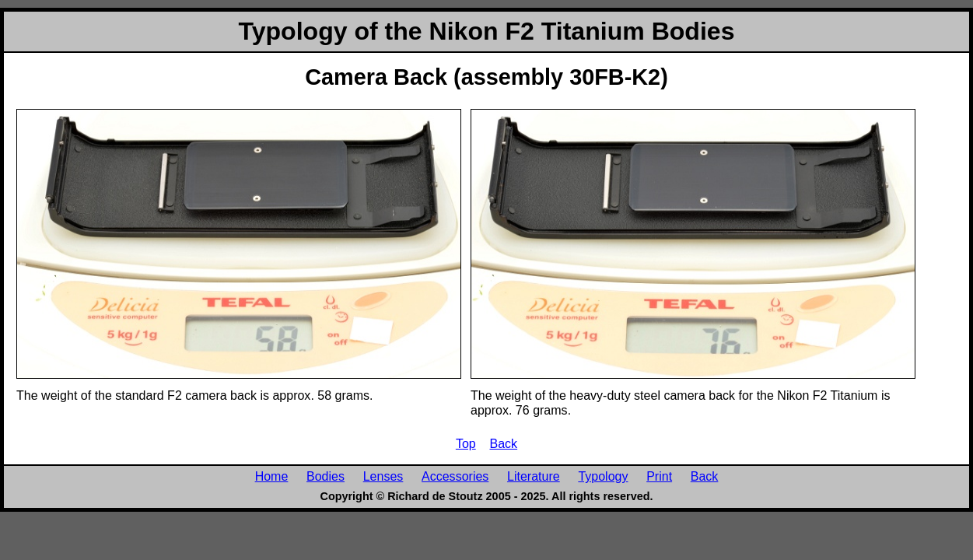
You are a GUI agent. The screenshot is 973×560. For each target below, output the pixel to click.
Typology (603, 476)
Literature (534, 476)
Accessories (455, 476)
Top (466, 443)
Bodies (325, 476)
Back (504, 443)
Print (659, 476)
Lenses (383, 476)
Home (272, 476)
